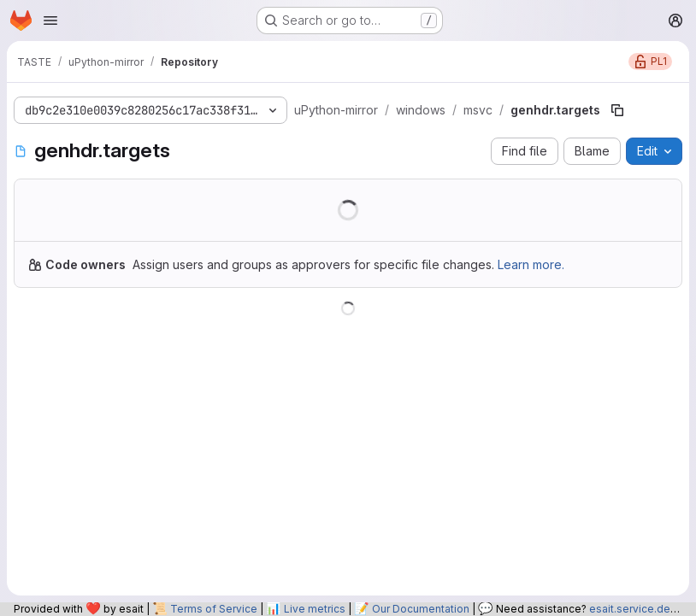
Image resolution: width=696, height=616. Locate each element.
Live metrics (315, 609)
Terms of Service (214, 609)
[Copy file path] (617, 110)
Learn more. (531, 264)
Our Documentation (421, 609)
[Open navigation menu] (50, 21)
